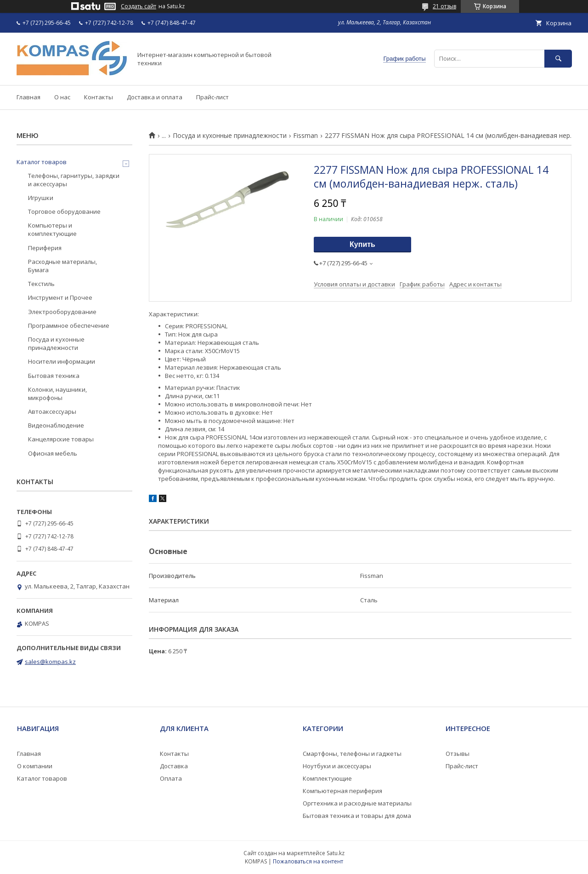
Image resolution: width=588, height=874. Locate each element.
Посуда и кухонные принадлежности (230, 136)
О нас (62, 97)
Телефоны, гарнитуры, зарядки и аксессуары (74, 180)
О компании (35, 766)
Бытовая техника (54, 376)
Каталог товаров (42, 162)
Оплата (171, 778)
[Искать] (558, 59)
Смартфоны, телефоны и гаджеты (352, 754)
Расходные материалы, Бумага (62, 266)
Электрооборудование (62, 312)
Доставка (174, 766)
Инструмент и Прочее (60, 297)
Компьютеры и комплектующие (52, 229)
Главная (28, 97)
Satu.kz (336, 853)
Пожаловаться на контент (308, 861)
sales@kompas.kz (50, 662)
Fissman (305, 136)
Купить (362, 244)
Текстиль (41, 284)
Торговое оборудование (64, 211)
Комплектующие (327, 778)
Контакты (99, 97)
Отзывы (458, 754)
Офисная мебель (53, 453)
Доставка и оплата (155, 97)
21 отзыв (444, 6)
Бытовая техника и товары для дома (357, 816)
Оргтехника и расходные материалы (357, 803)
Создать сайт (139, 6)
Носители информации (62, 361)
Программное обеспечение (69, 326)
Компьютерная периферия (342, 791)
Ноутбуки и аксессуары (337, 766)
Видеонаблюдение (56, 425)
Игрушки (41, 198)
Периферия (45, 248)
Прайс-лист (212, 97)
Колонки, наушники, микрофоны (57, 394)
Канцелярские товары (61, 439)
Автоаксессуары (52, 411)
